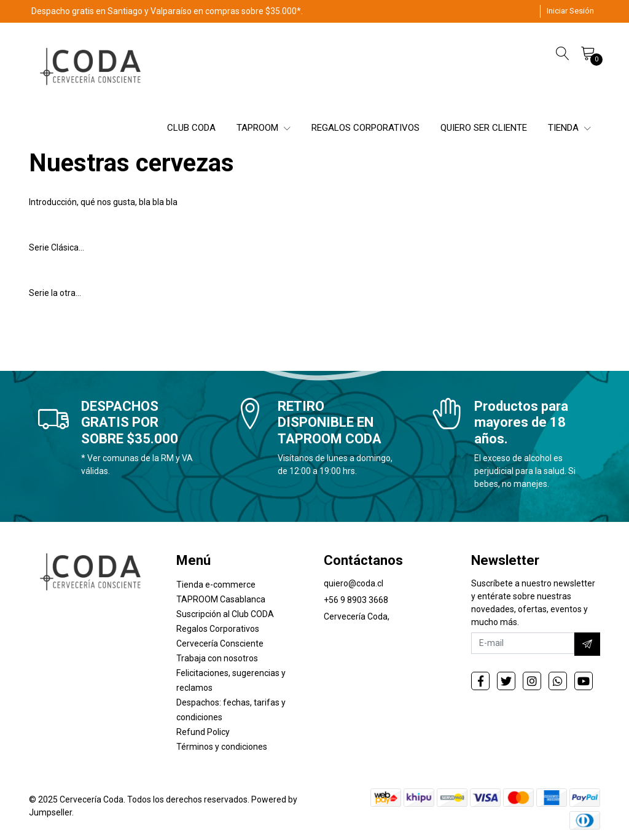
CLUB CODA (191, 128)
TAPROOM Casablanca (221, 599)
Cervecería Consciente (220, 644)
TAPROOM (264, 128)
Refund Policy (203, 732)
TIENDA (569, 128)
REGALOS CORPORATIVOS (365, 128)
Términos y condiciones (222, 747)
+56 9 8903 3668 (356, 600)
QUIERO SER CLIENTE (484, 128)
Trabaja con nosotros (217, 658)
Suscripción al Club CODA (225, 614)
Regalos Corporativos (218, 629)
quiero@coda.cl (354, 583)
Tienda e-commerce (216, 585)
